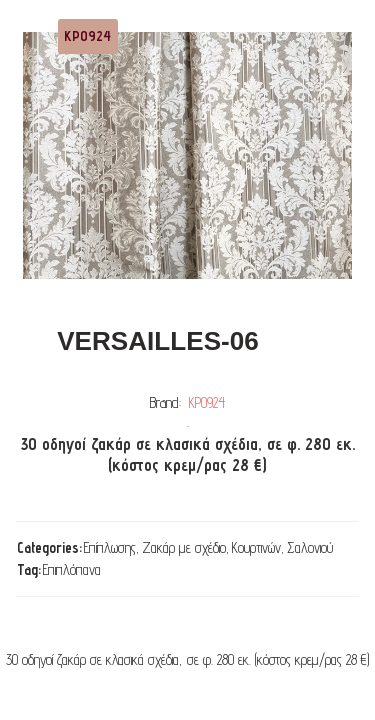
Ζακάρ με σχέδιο (184, 547)
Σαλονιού (310, 547)
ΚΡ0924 (207, 402)
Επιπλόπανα (72, 569)
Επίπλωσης (110, 547)
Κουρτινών (256, 547)
